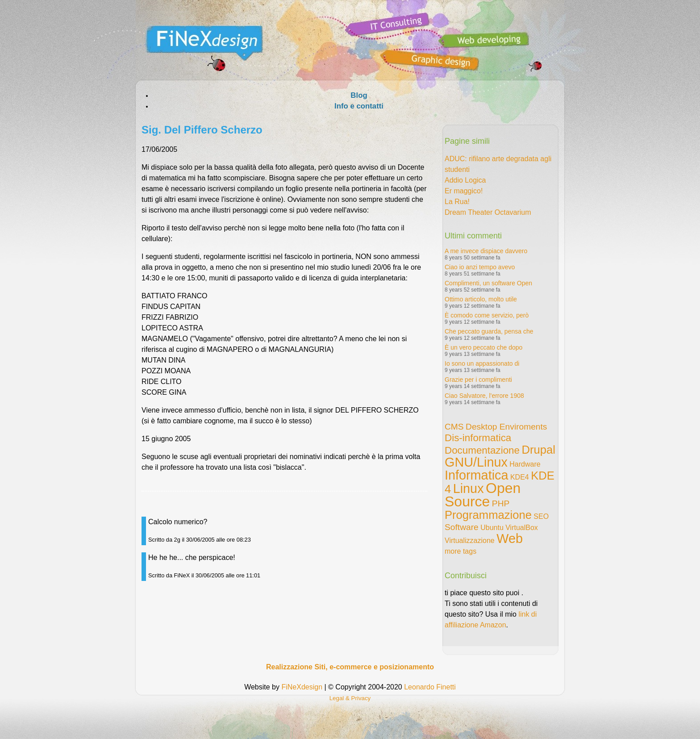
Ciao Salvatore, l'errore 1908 (484, 396)
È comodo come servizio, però (487, 315)
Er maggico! (464, 191)
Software (462, 527)
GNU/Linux (476, 462)
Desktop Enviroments (506, 427)
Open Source (483, 495)
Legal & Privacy (350, 698)
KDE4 (520, 477)
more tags (460, 551)
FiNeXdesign (302, 687)
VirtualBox (522, 528)
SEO (541, 516)
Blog (359, 95)
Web (510, 539)
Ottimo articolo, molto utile (481, 299)
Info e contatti (359, 106)
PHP (501, 503)
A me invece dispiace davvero (486, 251)
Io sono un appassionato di (482, 363)
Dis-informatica (478, 438)
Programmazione (488, 515)
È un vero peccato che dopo (483, 347)
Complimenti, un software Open (488, 283)
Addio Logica (465, 180)
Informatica (476, 475)
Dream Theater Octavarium (488, 212)
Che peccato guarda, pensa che (489, 331)
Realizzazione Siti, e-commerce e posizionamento (350, 667)
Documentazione (482, 450)
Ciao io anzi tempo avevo (480, 267)
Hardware (525, 464)
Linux (469, 488)
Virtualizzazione (470, 541)
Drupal (538, 450)
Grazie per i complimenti (478, 380)
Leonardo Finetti (430, 687)
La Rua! (457, 202)
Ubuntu (492, 528)
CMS (454, 427)
